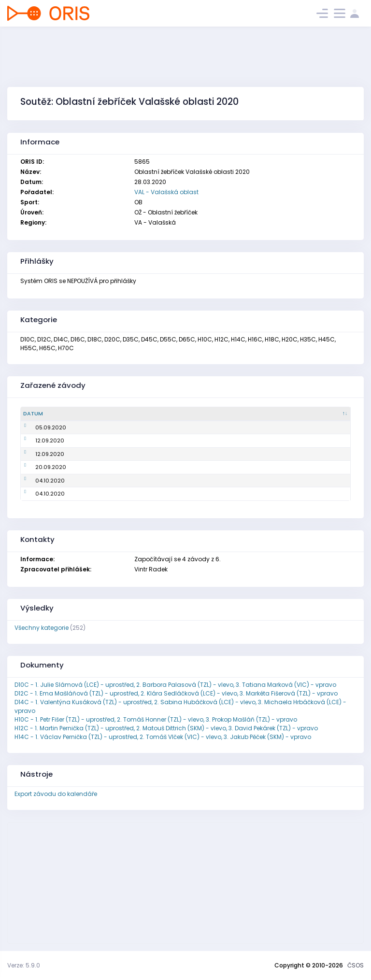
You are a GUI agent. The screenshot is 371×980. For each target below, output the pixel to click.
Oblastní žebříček (113, 427)
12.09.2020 (38, 440)
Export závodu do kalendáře (56, 794)
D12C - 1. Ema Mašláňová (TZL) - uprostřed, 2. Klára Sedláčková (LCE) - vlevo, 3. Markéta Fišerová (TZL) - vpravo (176, 693)
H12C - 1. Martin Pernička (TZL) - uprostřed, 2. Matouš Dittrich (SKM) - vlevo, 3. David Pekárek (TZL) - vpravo (166, 728)
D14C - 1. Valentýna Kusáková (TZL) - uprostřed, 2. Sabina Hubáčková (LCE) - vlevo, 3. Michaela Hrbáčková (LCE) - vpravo (180, 706)
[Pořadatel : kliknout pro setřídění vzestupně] (307, 414)
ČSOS (356, 965)
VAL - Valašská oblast (166, 192)
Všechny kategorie (42, 628)
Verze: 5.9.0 (24, 965)
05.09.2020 (39, 427)
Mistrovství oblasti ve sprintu (128, 440)
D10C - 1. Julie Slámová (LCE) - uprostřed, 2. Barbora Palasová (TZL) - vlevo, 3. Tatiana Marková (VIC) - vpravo (175, 685)
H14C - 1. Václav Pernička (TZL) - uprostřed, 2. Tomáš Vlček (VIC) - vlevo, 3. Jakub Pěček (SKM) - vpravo (163, 737)
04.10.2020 (38, 481)
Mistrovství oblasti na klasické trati (137, 467)
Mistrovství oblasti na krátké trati (134, 494)
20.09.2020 (39, 467)
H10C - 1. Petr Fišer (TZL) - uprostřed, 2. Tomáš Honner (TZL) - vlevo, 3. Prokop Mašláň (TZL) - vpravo (156, 719)
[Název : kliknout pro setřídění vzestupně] (175, 414)
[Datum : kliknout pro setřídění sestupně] (54, 414)
